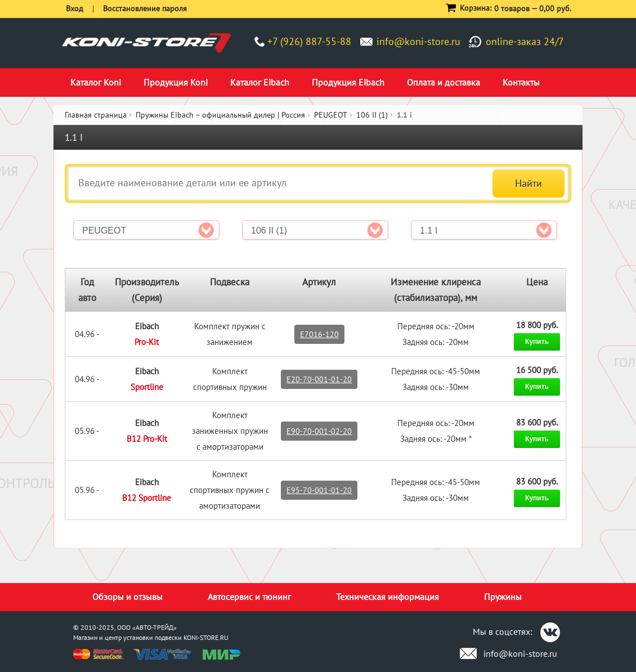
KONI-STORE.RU (206, 637)
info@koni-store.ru (418, 41)
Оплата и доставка (444, 82)
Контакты (521, 82)
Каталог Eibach (260, 82)
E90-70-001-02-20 (319, 431)
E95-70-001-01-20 (319, 490)
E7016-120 (319, 334)
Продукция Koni (176, 82)
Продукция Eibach (348, 82)
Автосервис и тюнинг (249, 597)
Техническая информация (388, 597)
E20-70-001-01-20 (319, 379)
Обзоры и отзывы (127, 597)
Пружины (503, 597)
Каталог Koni (96, 82)
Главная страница (96, 115)
